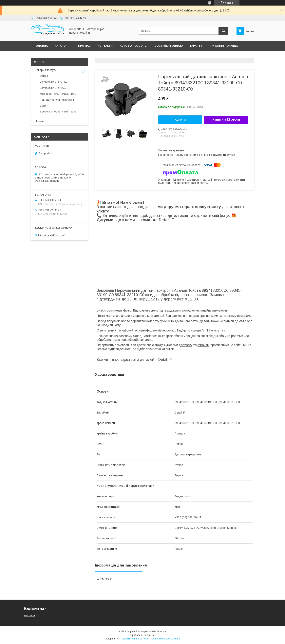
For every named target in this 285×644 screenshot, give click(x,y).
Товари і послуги (46, 70)
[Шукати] (223, 31)
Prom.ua (161, 632)
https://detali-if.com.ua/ (51, 235)
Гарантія (197, 46)
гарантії (203, 345)
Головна (41, 46)
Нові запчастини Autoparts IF (57, 100)
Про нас (84, 46)
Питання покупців (224, 46)
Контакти (105, 46)
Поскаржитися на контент (134, 639)
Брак (43, 106)
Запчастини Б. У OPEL (54, 82)
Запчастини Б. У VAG (53, 88)
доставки (186, 345)
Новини (40, 121)
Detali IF (45, 76)
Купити (180, 119)
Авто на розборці (133, 46)
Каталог (61, 46)
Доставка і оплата (169, 46)
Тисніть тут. (217, 330)
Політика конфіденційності (165, 639)
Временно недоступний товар (58, 112)
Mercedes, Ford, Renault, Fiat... (58, 94)
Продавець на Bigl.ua (142, 635)
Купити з (226, 120)
